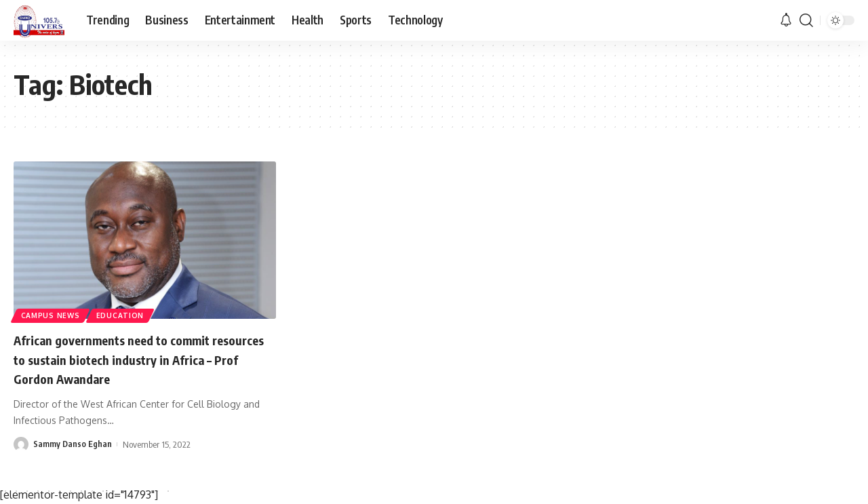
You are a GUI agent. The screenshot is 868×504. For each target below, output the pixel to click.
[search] (806, 20)
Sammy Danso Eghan (73, 444)
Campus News (54, 313)
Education (131, 313)
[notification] (786, 20)
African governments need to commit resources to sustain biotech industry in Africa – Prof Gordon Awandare (139, 358)
